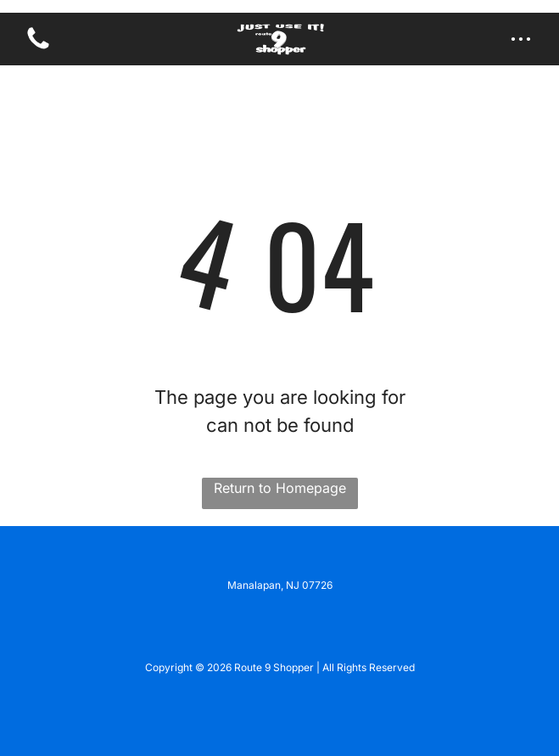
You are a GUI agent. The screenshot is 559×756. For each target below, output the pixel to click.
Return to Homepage (280, 488)
